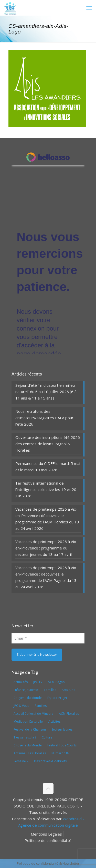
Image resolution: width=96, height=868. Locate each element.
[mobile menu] (89, 8)
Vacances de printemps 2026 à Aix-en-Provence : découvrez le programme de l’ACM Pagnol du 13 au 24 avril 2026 (46, 577)
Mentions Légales (46, 834)
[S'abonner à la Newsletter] (37, 655)
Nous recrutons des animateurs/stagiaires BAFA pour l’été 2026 (44, 418)
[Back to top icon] (48, 789)
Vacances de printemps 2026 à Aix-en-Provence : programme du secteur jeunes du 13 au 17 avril (46, 548)
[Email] (48, 638)
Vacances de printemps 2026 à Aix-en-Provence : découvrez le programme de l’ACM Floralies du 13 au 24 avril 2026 (47, 519)
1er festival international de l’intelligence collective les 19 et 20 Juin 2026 (46, 489)
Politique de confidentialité (48, 840)
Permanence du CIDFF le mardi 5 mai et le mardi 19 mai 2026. (48, 467)
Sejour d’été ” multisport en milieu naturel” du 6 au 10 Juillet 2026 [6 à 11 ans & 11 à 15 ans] (46, 392)
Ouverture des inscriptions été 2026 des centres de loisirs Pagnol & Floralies (48, 444)
